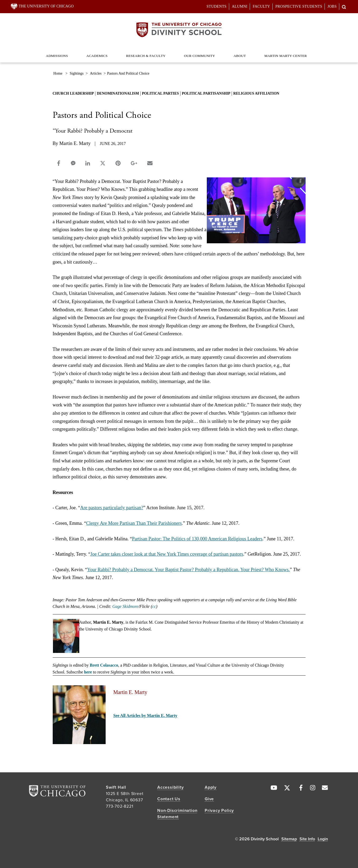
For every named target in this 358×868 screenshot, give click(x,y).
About (240, 56)
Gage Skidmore (125, 606)
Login (323, 839)
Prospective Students (299, 6)
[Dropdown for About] (246, 53)
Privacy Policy (219, 811)
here (88, 672)
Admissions (57, 56)
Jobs (332, 6)
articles (96, 73)
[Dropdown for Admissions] (68, 53)
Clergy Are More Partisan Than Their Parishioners (134, 523)
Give (209, 799)
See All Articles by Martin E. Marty (145, 716)
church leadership (73, 93)
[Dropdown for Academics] (108, 53)
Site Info (307, 839)
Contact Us (169, 799)
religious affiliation (256, 93)
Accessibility (170, 787)
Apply (211, 787)
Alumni (240, 6)
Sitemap (289, 839)
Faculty (261, 6)
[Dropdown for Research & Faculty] (166, 53)
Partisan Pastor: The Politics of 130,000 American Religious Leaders (197, 539)
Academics (97, 56)
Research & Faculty (146, 56)
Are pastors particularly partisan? (112, 508)
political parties (160, 93)
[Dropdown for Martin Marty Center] (307, 53)
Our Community (199, 56)
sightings (77, 73)
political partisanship (206, 93)
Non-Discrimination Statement (177, 814)
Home (58, 73)
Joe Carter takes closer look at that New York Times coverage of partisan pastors (167, 554)
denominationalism (118, 93)
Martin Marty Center (285, 56)
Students (217, 6)
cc (154, 606)
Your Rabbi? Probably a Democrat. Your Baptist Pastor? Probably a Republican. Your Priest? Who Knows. (188, 570)
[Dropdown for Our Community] (215, 53)
